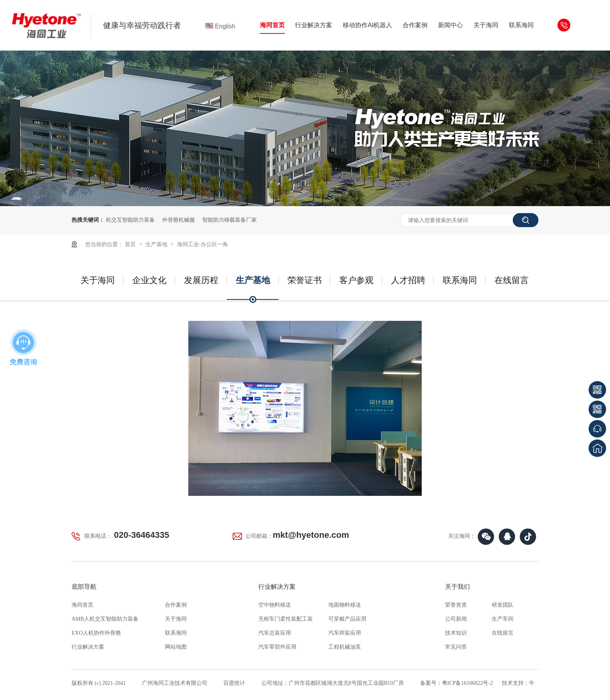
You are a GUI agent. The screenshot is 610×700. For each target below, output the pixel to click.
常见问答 (456, 647)
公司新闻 (456, 619)
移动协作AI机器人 (367, 25)
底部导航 (84, 587)
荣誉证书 (305, 280)
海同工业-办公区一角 (202, 244)
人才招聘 (408, 280)
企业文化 (149, 280)
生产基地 (157, 244)
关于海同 (486, 25)
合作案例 (415, 25)
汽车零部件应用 (277, 647)
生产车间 (503, 619)
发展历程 (201, 280)
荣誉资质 (456, 605)
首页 (131, 244)
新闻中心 (450, 25)
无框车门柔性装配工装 (286, 619)
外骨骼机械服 (179, 220)
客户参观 (356, 280)
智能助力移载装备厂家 (230, 220)
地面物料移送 (345, 605)
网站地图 (176, 647)
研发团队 (503, 605)
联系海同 (521, 25)
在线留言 (512, 280)
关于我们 (457, 587)
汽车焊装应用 (345, 633)
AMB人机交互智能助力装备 (105, 619)
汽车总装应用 (275, 633)
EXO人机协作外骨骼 (96, 633)
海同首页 (272, 25)
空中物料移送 (275, 605)
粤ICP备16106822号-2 (467, 683)
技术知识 (456, 633)
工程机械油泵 (345, 647)
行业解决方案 (314, 25)
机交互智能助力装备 (130, 220)
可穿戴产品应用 (347, 619)
